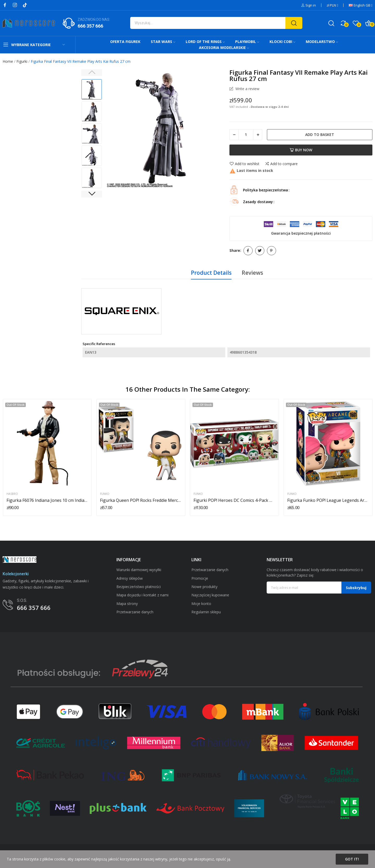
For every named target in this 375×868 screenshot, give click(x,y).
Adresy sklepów (130, 578)
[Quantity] (246, 135)
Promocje (200, 578)
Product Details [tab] (211, 273)
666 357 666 (90, 26)
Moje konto (201, 604)
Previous (92, 73)
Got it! (352, 859)
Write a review (247, 89)
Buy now (301, 150)
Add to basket (320, 135)
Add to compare (281, 164)
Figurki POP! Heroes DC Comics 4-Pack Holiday (234, 500)
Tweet (260, 251)
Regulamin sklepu (206, 612)
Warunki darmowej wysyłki (139, 570)
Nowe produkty (204, 587)
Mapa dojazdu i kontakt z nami (142, 595)
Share (248, 251)
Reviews (252, 273)
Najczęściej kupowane (210, 595)
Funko (105, 494)
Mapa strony (127, 604)
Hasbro (12, 494)
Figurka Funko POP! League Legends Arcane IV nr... (328, 500)
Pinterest (271, 251)
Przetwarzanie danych (135, 612)
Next (92, 194)
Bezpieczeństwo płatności (139, 587)
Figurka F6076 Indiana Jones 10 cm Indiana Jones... (47, 500)
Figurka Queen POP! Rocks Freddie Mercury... (141, 500)
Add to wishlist (244, 164)
